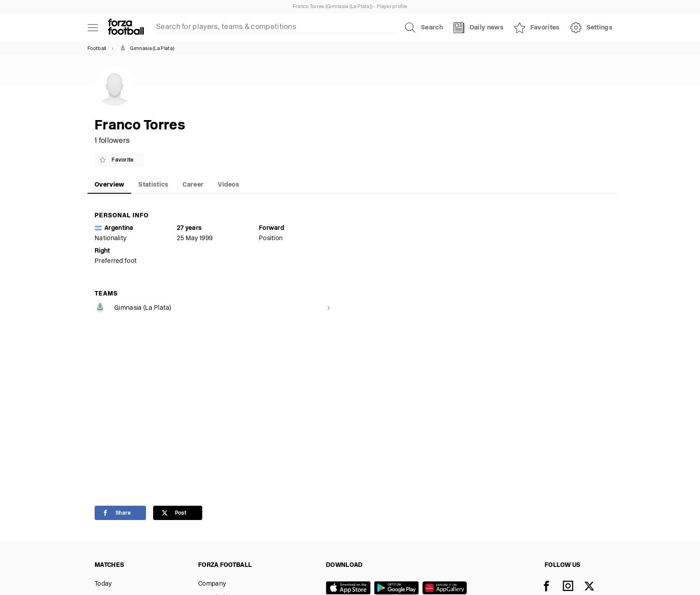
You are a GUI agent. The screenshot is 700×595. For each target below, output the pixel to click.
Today (103, 584)
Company (212, 584)
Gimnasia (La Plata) (147, 49)
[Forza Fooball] (126, 28)
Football (97, 49)
